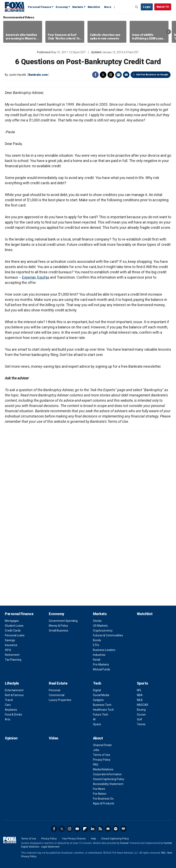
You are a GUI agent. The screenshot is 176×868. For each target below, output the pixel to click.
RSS (100, 829)
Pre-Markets (101, 665)
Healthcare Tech (103, 710)
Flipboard (85, 829)
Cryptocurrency (103, 630)
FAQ (96, 765)
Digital (97, 690)
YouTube (77, 829)
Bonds (97, 640)
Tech (97, 683)
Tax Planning (13, 660)
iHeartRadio (123, 829)
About (98, 738)
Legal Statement (50, 847)
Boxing (141, 710)
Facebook (95, 75)
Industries (99, 655)
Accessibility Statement (108, 784)
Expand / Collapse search (137, 7)
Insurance (11, 645)
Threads (111, 75)
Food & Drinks (13, 715)
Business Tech (102, 705)
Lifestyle (12, 683)
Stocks (97, 621)
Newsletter (108, 829)
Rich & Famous (14, 695)
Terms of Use (102, 755)
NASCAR (143, 705)
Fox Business (15, 7)
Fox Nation (100, 794)
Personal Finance (40, 7)
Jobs (96, 750)
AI (94, 719)
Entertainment (14, 690)
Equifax (43, 277)
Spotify (116, 829)
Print (118, 75)
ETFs (96, 645)
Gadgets (98, 700)
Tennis (141, 724)
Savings (10, 640)
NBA (140, 695)
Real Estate (58, 683)
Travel (9, 700)
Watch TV (163, 7)
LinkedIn (93, 829)
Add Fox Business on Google (152, 75)
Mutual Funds (102, 669)
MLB (140, 700)
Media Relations (103, 769)
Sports (142, 683)
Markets (78, 7)
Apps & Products (104, 803)
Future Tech (101, 715)
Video (54, 738)
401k (8, 650)
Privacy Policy (102, 760)
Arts (8, 719)
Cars (8, 705)
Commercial (57, 695)
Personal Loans (15, 635)
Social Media (101, 695)
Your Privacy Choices (74, 839)
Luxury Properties (60, 700)
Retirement (12, 655)
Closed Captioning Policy (109, 779)
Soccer (141, 715)
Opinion (11, 738)
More (108, 7)
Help (93, 839)
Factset (124, 843)
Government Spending (63, 621)
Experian (29, 277)
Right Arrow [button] (169, 32)
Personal (54, 690)
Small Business (59, 630)
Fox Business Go (103, 799)
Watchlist (94, 7)
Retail (97, 660)
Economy (62, 7)
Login (147, 7)
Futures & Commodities (108, 635)
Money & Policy (58, 626)
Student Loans (14, 626)
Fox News (99, 789)
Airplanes (11, 710)
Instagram (69, 829)
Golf (140, 719)
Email (126, 75)
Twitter (103, 75)
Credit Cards (13, 630)
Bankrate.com (38, 75)
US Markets (100, 626)
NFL (139, 690)
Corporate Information (107, 774)
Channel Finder (102, 745)
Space (97, 724)
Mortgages (12, 621)
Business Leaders (104, 650)
